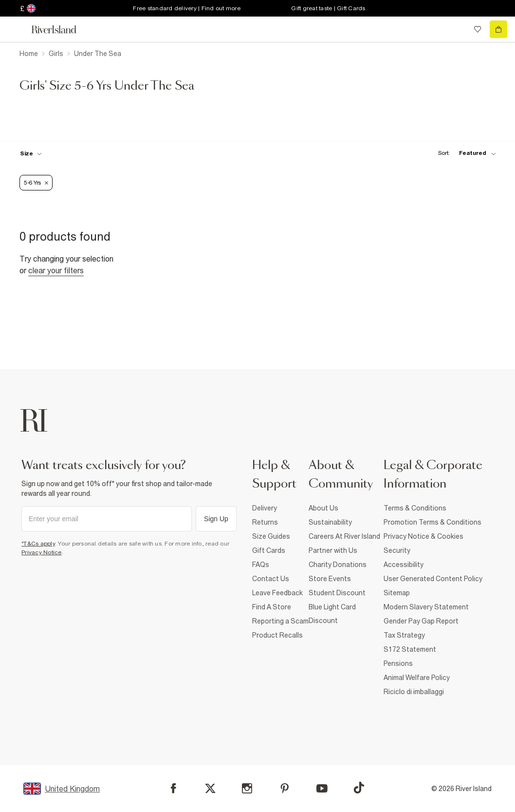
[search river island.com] (458, 29)
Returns (265, 522)
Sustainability (330, 522)
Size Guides (271, 536)
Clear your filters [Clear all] (56, 270)
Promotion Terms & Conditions (432, 522)
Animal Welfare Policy (417, 678)
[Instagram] (247, 788)
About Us (323, 508)
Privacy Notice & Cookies (423, 536)
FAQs (261, 565)
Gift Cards (269, 550)
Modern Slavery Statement (426, 607)
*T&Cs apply (38, 544)
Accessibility (404, 565)
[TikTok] (359, 788)
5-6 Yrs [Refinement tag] (36, 183)
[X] (210, 789)
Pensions (398, 663)
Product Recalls (277, 635)
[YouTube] (322, 788)
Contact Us (271, 579)
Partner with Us (333, 550)
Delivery (265, 508)
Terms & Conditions (415, 508)
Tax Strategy (404, 635)
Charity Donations (338, 565)
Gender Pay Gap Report (421, 621)
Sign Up (216, 519)
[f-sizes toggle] (31, 153)
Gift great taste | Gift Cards (328, 8)
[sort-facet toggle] (464, 153)
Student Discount (337, 593)
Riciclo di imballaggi (414, 692)
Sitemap (397, 593)
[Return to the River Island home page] (60, 29)
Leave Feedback (277, 593)
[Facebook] (174, 788)
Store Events (330, 579)
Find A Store (272, 607)
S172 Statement (410, 649)
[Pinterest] (285, 788)
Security (397, 550)
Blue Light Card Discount (332, 614)
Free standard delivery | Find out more (187, 8)
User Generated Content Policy (433, 579)
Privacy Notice (42, 552)
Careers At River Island (344, 536)
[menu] (17, 29)
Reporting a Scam (280, 621)
